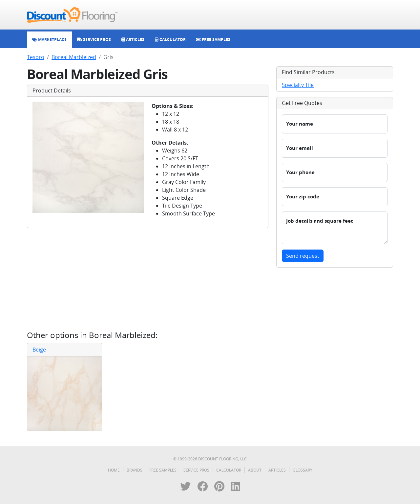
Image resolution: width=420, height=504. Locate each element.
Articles (277, 470)
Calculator (229, 470)
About (255, 470)
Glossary (303, 470)
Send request (303, 256)
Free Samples (163, 470)
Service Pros (196, 470)
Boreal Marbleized (74, 57)
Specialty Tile (298, 85)
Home (114, 470)
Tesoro (36, 57)
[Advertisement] (148, 279)
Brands (135, 470)
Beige (39, 350)
